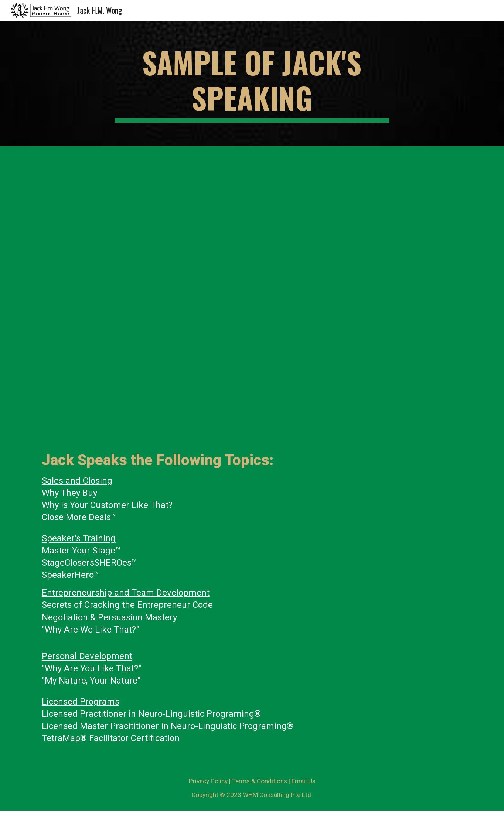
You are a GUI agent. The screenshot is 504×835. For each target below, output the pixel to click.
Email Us (304, 781)
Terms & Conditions (260, 781)
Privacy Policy (208, 781)
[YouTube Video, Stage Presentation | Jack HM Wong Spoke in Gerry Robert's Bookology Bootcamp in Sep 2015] (361, 372)
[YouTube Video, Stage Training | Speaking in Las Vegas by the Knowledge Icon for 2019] (143, 372)
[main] (252, 83)
